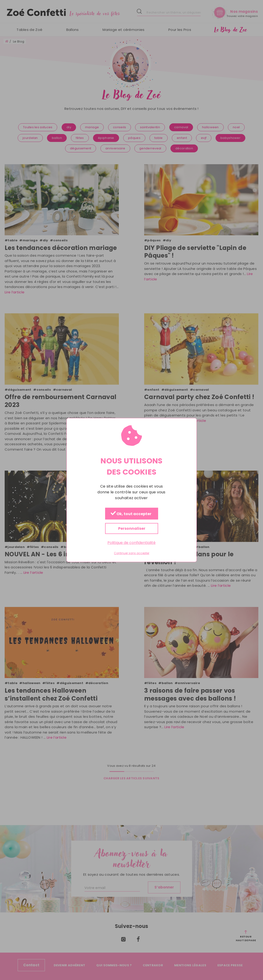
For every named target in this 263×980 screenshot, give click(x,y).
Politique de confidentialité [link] (131, 543)
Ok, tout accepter (131, 514)
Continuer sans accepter (132, 553)
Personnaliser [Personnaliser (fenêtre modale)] (131, 529)
